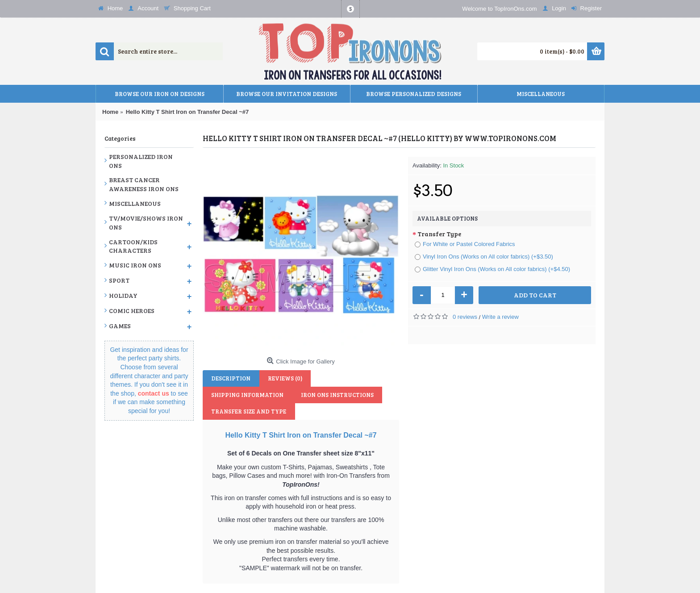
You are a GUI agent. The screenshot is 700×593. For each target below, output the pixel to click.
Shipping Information (346, 378)
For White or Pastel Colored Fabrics (465, 244)
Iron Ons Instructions (246, 395)
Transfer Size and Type (333, 395)
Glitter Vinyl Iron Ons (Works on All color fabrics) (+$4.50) (492, 269)
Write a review (500, 317)
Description (229, 378)
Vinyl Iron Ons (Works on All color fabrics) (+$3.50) (484, 257)
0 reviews (465, 317)
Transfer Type (439, 234)
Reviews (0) (279, 378)
